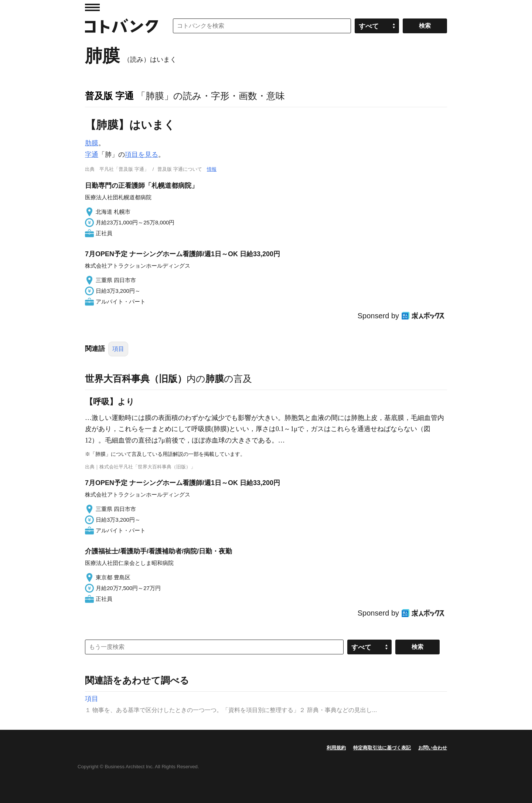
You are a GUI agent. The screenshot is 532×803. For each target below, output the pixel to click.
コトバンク (122, 26)
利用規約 (336, 748)
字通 (92, 155)
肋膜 (92, 143)
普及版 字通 (109, 96)
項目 (118, 349)
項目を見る (141, 155)
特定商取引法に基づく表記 (382, 748)
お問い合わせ (433, 748)
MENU (92, 7)
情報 (212, 169)
